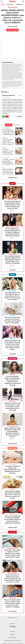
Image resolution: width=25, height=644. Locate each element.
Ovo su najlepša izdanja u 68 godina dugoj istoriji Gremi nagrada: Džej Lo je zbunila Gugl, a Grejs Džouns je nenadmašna (12, 260)
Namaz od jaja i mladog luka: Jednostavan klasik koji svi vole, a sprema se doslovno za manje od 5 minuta (12, 495)
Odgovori (19, 117)
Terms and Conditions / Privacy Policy (12, 640)
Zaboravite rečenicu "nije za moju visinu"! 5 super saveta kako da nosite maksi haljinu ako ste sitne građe (12, 406)
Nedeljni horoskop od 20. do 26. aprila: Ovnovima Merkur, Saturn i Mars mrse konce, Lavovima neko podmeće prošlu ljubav (12, 345)
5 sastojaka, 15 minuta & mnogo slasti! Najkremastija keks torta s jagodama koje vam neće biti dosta (8, 162)
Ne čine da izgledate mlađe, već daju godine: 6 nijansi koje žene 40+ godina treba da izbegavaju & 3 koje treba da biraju (8, 142)
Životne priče (10, 4)
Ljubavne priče (19, 4)
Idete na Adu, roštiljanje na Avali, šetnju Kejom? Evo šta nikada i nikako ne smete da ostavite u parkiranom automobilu (12, 519)
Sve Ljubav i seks (13, 611)
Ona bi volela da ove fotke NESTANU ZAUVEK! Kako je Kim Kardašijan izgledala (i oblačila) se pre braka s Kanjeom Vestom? (12, 432)
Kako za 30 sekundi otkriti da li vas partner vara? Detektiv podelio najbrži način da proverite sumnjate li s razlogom (12, 603)
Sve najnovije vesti (13, 178)
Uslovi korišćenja (13, 637)
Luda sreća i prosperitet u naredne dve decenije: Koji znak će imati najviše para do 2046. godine (8, 152)
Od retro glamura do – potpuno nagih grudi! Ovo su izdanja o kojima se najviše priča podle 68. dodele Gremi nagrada (12, 232)
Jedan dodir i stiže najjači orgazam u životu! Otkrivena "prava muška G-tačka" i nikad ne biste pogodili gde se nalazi (12, 553)
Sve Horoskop (12, 354)
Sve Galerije (12, 270)
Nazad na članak (12, 26)
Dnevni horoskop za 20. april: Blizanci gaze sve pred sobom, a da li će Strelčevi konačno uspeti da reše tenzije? (8, 132)
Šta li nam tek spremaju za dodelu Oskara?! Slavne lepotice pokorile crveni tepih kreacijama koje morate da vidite (12, 205)
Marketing (12, 634)
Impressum (13, 631)
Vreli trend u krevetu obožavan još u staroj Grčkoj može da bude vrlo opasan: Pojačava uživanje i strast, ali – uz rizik (12, 578)
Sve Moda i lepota (13, 444)
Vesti (3, 4)
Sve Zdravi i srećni (12, 528)
